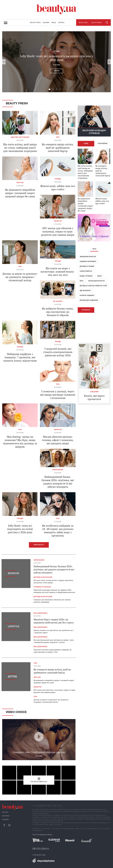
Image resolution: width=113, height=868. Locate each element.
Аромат (20, 347)
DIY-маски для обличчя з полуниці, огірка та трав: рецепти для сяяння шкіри (58, 231)
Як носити (58, 301)
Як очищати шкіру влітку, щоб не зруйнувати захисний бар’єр (58, 148)
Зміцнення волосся (88, 257)
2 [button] (53, 89)
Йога (82, 281)
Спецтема (94, 392)
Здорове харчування (20, 137)
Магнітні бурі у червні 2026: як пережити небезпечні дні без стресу (54, 621)
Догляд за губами (87, 266)
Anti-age (20, 183)
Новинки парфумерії (88, 262)
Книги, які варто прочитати (94, 397)
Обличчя (58, 221)
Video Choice (16, 712)
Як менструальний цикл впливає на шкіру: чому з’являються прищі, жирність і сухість (54, 641)
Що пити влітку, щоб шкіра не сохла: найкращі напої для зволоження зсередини (20, 148)
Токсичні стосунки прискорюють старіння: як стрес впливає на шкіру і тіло (53, 651)
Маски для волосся (96, 281)
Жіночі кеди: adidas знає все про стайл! (58, 188)
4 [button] (60, 89)
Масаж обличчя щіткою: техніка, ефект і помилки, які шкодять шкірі (58, 440)
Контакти (6, 816)
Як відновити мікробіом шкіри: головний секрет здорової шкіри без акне (20, 193)
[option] (56, 62)
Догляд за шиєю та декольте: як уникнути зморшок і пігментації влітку (20, 277)
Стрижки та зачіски (42, 587)
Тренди (56, 51)
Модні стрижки (86, 276)
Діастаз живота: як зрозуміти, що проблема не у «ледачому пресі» (54, 631)
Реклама (5, 820)
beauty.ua (56, 9)
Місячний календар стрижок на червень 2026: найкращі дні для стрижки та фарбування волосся (54, 591)
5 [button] (64, 89)
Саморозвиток (86, 271)
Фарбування (58, 470)
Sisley (100, 276)
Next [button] (109, 62)
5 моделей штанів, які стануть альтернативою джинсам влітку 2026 (58, 352)
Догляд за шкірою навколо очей (93, 286)
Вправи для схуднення (89, 300)
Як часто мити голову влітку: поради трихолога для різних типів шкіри (53, 581)
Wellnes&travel (41, 613)
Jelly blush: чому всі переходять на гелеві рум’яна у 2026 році (57, 58)
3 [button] (56, 89)
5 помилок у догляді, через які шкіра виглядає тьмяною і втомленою (58, 395)
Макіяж (46, 22)
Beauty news (35, 22)
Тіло (58, 137)
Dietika (61, 22)
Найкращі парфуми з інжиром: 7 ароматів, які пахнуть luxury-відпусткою (20, 357)
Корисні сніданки (87, 296)
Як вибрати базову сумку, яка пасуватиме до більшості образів (58, 312)
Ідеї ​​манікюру (85, 291)
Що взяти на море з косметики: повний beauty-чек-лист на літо (58, 272)
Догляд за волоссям (43, 577)
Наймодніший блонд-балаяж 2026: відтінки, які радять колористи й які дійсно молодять (58, 482)
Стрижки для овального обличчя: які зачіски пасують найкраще (52, 601)
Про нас (5, 812)
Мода (54, 22)
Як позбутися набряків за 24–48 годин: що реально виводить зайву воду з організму (58, 531)
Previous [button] (4, 62)
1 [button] (49, 89)
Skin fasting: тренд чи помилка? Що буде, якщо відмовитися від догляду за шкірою (20, 442)
